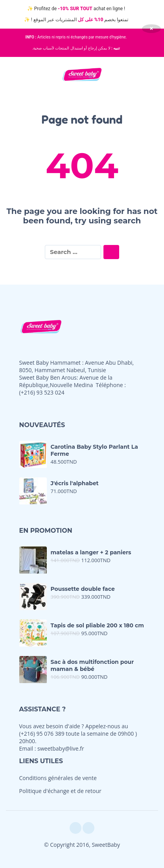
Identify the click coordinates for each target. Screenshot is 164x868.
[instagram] (88, 828)
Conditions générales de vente (58, 778)
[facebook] (76, 828)
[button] (14, 74)
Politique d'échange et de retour (60, 791)
